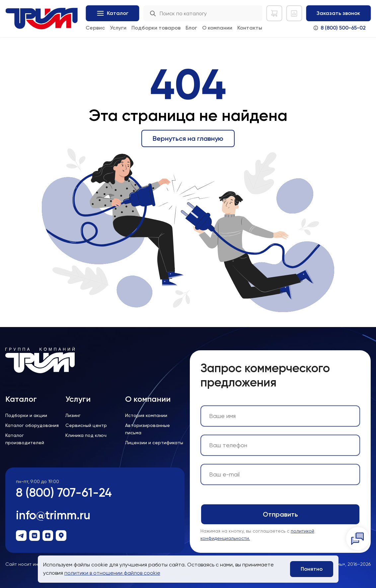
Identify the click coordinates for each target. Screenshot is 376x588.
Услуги (118, 28)
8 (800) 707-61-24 (64, 493)
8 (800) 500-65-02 (343, 28)
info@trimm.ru (53, 515)
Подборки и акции (26, 415)
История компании (146, 415)
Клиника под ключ (86, 435)
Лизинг (73, 415)
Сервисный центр (86, 425)
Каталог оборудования (32, 425)
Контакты (250, 28)
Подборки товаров (156, 28)
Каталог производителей (25, 439)
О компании (217, 28)
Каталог (21, 399)
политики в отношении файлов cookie (112, 573)
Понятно (312, 569)
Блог (191, 28)
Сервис (95, 28)
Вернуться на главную (188, 138)
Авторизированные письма (148, 429)
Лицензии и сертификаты (154, 443)
